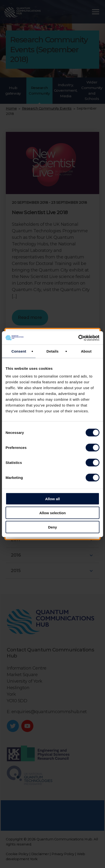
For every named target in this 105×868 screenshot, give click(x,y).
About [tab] (86, 351)
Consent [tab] (19, 351)
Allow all (53, 499)
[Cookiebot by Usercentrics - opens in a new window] (78, 338)
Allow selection (52, 513)
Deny (53, 527)
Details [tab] (52, 351)
